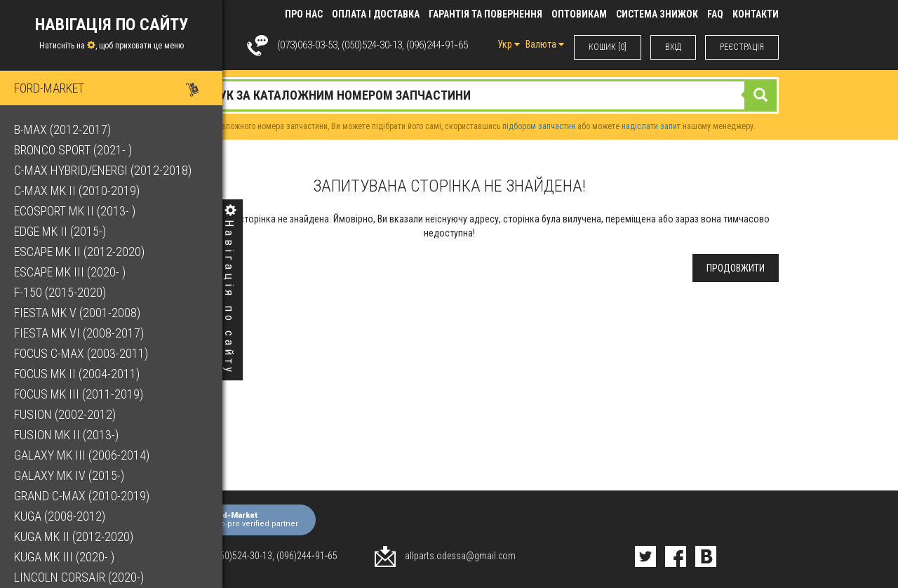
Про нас (304, 14)
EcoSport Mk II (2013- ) (75, 211)
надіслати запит (651, 126)
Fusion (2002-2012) (65, 414)
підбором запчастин (539, 126)
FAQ (715, 14)
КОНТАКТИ (756, 14)
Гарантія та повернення (485, 14)
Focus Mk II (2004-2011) (77, 374)
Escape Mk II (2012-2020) (79, 252)
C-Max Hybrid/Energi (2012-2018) (103, 170)
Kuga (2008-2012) (60, 516)
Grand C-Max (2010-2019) (82, 496)
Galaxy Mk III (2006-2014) (82, 455)
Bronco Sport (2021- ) (73, 150)
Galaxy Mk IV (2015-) (69, 475)
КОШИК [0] (608, 47)
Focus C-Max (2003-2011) (81, 353)
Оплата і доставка (376, 14)
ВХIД (673, 47)
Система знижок (657, 14)
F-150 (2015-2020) (60, 292)
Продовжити (736, 268)
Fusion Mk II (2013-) (66, 435)
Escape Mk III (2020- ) (70, 272)
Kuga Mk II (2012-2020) (74, 536)
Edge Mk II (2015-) (60, 231)
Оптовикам (579, 14)
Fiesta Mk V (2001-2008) (77, 313)
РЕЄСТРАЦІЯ (742, 47)
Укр (509, 44)
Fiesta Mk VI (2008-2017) (79, 333)
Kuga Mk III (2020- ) (64, 557)
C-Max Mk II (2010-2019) (77, 191)
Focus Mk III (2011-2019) (79, 394)
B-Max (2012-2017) (62, 129)
